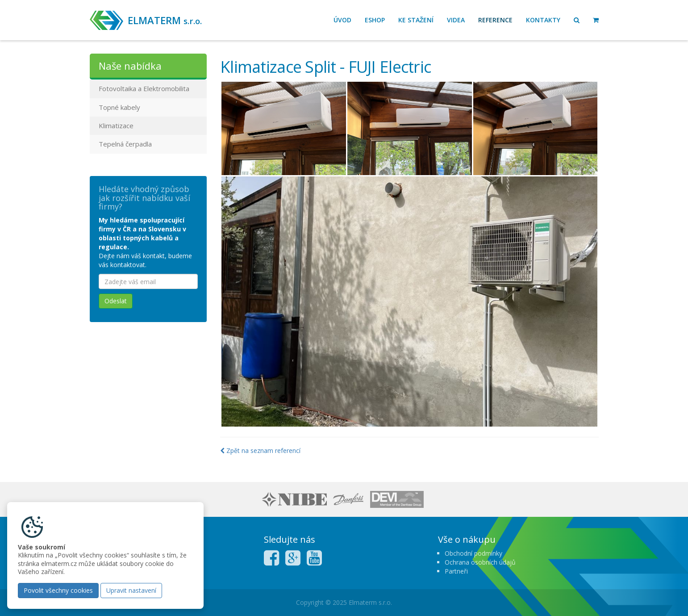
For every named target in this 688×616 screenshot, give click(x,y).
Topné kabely (119, 107)
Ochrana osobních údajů (480, 562)
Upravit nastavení (131, 590)
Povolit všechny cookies (58, 590)
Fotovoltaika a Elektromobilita (144, 88)
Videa (456, 20)
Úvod (342, 20)
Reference (495, 20)
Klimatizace (116, 126)
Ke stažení (416, 20)
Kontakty (543, 20)
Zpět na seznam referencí (260, 450)
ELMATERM (165, 20)
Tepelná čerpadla (125, 144)
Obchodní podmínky (473, 553)
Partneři (456, 571)
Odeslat (116, 301)
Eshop (375, 20)
